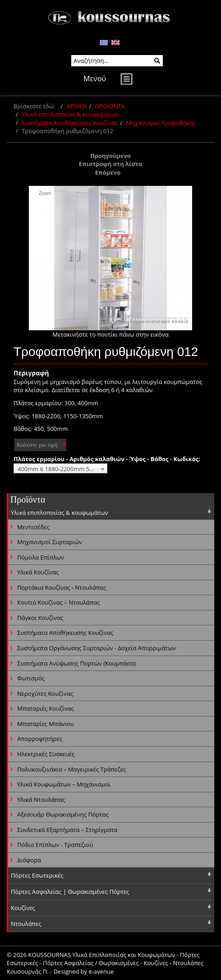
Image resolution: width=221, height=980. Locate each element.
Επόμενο (108, 172)
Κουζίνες (23, 908)
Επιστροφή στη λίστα (111, 164)
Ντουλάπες (26, 924)
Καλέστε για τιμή (37, 445)
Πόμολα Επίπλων (41, 557)
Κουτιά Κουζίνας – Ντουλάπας (59, 602)
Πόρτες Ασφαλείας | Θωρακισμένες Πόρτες (70, 892)
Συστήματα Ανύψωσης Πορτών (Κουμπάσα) (76, 663)
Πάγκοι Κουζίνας (40, 618)
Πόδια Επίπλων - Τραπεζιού (55, 845)
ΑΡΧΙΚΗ (77, 106)
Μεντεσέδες (33, 527)
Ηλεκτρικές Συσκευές (46, 754)
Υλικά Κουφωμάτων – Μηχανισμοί (64, 784)
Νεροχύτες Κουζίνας (45, 693)
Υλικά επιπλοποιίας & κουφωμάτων (70, 114)
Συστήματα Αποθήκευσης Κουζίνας (70, 123)
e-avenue (101, 971)
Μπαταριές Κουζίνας (46, 708)
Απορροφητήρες (40, 739)
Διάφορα (29, 860)
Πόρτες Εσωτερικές (37, 875)
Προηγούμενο (110, 156)
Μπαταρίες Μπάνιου (46, 724)
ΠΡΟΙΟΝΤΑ (110, 106)
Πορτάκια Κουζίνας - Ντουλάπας (62, 587)
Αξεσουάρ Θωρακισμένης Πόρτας (63, 814)
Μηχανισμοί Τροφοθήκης (161, 123)
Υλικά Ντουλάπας (41, 800)
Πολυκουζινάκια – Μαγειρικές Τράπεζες (71, 769)
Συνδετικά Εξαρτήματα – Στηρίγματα (67, 830)
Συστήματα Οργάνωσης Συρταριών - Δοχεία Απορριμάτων (97, 648)
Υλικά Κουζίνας (38, 572)
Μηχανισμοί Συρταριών (50, 542)
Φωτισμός (31, 678)
